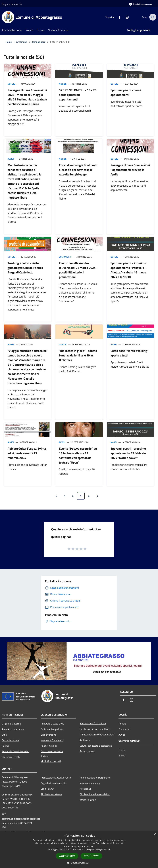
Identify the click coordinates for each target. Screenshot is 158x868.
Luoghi (122, 750)
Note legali (85, 789)
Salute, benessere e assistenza (96, 746)
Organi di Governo (11, 724)
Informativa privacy (90, 783)
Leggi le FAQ (47, 789)
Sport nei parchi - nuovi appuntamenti (126, 92)
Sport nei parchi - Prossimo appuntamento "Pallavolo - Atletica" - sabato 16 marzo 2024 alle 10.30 (128, 270)
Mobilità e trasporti (51, 761)
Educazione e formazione (93, 723)
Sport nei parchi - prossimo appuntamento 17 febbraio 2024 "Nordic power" (128, 453)
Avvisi (11, 159)
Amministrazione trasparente (95, 778)
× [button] (155, 834)
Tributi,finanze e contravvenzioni (97, 735)
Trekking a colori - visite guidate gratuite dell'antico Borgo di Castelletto (25, 268)
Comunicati (65, 257)
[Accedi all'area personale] (141, 4)
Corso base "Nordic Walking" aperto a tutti (129, 353)
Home (9, 42)
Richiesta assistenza (51, 794)
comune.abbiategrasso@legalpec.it (21, 819)
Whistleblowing (88, 800)
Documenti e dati (11, 757)
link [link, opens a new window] (109, 849)
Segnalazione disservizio (53, 783)
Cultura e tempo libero (52, 729)
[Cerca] (152, 17)
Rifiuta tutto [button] (91, 856)
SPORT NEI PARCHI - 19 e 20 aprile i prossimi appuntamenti (78, 95)
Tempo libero (39, 42)
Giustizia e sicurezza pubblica (95, 729)
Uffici (5, 735)
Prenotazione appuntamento (56, 778)
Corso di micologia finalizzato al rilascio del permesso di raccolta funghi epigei (78, 170)
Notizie (11, 84)
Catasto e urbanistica (52, 751)
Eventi (122, 756)
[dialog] (79, 850)
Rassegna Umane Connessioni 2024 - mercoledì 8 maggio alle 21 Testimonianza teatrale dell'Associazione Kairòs (27, 97)
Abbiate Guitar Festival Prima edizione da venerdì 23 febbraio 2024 (27, 453)
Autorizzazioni (87, 751)
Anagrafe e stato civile (52, 724)
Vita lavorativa (48, 735)
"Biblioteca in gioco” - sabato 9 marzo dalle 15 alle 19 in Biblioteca (78, 355)
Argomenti (22, 42)
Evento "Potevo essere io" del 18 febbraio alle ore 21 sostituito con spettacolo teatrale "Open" (78, 455)
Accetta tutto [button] (67, 856)
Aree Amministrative (13, 729)
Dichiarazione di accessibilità (95, 794)
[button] (79, 863)
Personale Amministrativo (16, 751)
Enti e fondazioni (11, 740)
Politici (5, 746)
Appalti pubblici (49, 746)
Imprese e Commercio (52, 740)
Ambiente (85, 740)
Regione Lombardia (12, 4)
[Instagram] (125, 17)
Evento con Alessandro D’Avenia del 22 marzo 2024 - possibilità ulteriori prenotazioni (78, 270)
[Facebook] (117, 17)
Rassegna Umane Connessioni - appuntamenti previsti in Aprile (130, 170)
